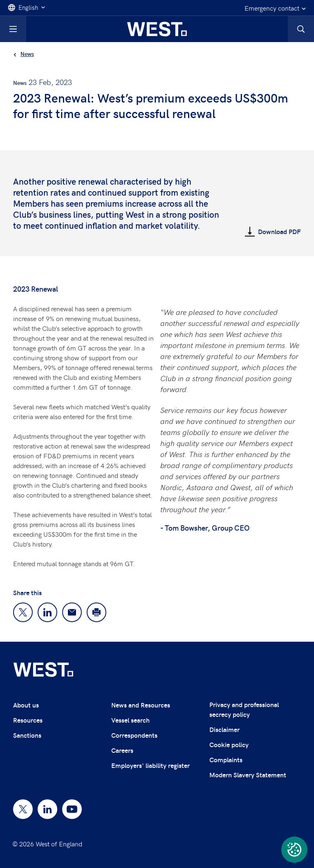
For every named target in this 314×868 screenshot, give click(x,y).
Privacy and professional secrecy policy (244, 709)
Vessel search (130, 720)
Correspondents (134, 735)
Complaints (226, 760)
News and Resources (141, 705)
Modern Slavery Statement (248, 775)
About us (26, 705)
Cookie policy (229, 744)
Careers (122, 750)
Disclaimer (224, 729)
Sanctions (27, 735)
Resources (28, 720)
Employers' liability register (150, 765)
